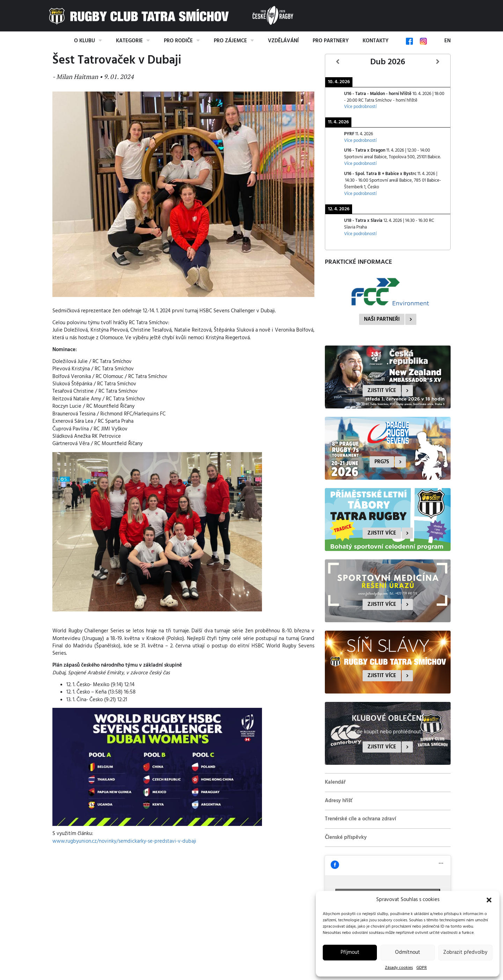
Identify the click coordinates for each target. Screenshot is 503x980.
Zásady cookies (399, 968)
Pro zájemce (230, 41)
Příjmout (350, 952)
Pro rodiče (178, 41)
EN (447, 41)
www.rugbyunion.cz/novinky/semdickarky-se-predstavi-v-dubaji (124, 841)
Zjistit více (382, 391)
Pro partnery (331, 41)
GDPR (422, 968)
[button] (489, 900)
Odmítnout (408, 952)
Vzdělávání (283, 41)
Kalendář (335, 782)
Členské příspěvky (346, 837)
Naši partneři (382, 319)
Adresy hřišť (339, 801)
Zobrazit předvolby (465, 952)
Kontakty (376, 41)
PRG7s (382, 462)
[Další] (438, 62)
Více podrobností (360, 107)
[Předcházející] (338, 62)
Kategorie (129, 41)
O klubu (85, 41)
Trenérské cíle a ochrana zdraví (360, 819)
